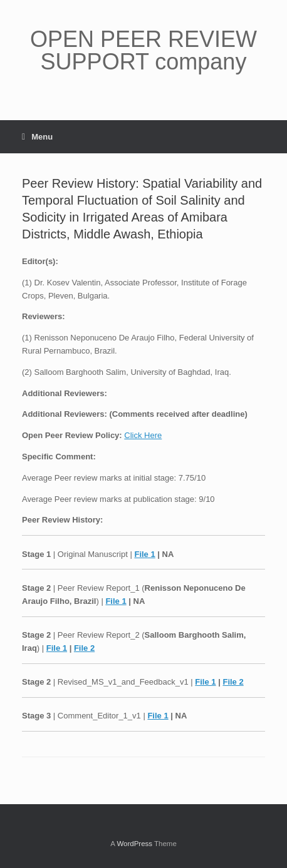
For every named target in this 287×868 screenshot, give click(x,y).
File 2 (84, 648)
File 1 (144, 554)
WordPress (134, 844)
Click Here (143, 435)
